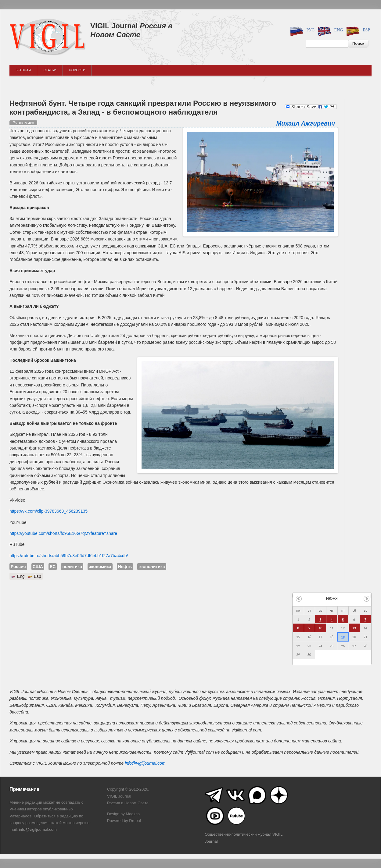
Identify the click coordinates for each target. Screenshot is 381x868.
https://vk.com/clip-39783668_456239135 (49, 511)
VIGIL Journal (114, 26)
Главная (23, 70)
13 (354, 628)
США (38, 567)
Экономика (23, 123)
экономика (100, 567)
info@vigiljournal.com (145, 763)
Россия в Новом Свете (131, 30)
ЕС (53, 567)
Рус (301, 30)
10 (320, 628)
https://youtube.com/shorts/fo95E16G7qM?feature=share (63, 533)
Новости (77, 70)
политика (72, 567)
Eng (329, 30)
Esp (357, 30)
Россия (18, 567)
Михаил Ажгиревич (306, 123)
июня (332, 598)
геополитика (152, 567)
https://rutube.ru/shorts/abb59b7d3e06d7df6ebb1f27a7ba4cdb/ (69, 556)
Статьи (50, 70)
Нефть (125, 567)
